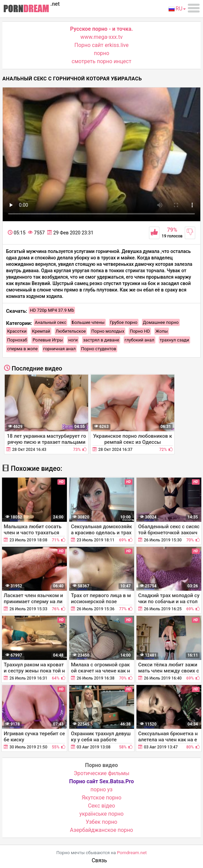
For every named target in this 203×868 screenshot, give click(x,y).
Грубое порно (124, 322)
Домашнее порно (161, 322)
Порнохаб (17, 340)
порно (102, 53)
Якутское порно (102, 798)
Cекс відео (101, 806)
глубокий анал (139, 340)
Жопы (162, 331)
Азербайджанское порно (101, 830)
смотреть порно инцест (101, 61)
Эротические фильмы (101, 773)
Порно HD (140, 331)
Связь (99, 860)
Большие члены (88, 322)
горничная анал (59, 349)
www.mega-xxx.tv (101, 37)
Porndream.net (132, 853)
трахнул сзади (174, 340)
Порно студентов (99, 349)
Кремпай (41, 331)
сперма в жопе (22, 349)
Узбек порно (102, 822)
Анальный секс (50, 322)
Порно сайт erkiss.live (101, 45)
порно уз (101, 789)
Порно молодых (108, 331)
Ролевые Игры (48, 340)
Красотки (17, 331)
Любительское (71, 331)
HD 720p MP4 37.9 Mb (52, 310)
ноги (73, 340)
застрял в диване (101, 340)
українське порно (101, 814)
